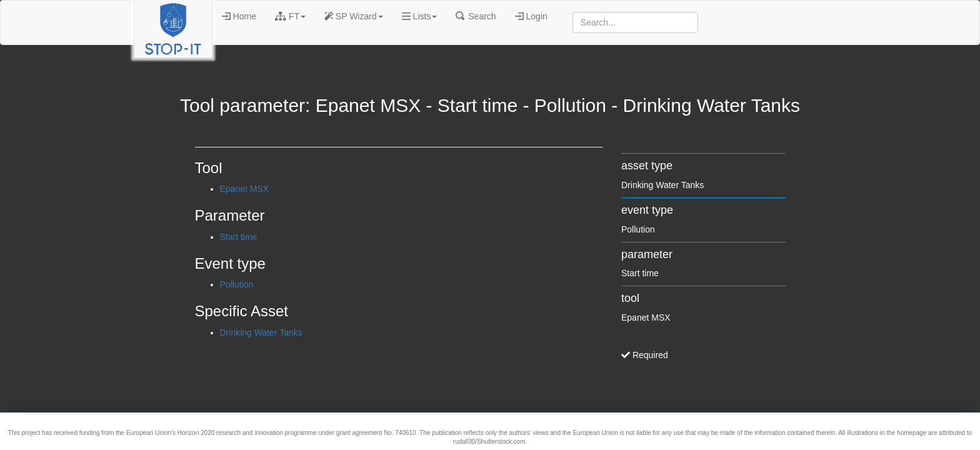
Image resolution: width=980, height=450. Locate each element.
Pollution (237, 284)
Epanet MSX (245, 189)
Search (476, 16)
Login (531, 16)
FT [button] (290, 16)
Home (239, 16)
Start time (239, 237)
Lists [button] (420, 16)
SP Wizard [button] (354, 16)
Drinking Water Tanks (261, 332)
